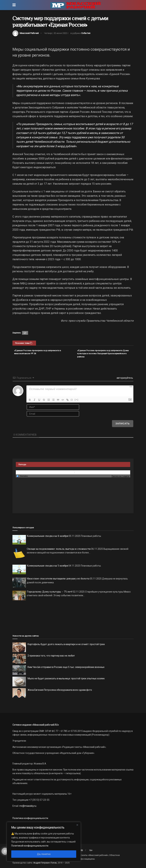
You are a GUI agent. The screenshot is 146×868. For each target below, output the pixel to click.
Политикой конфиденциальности (30, 846)
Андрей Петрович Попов (45, 863)
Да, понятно (44, 854)
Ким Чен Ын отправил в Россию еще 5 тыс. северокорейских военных (66, 667)
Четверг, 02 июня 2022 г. (57, 33)
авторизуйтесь (125, 378)
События (86, 33)
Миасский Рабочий (29, 33)
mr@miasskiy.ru (28, 806)
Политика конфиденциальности (30, 818)
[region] (44, 842)
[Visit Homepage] (76, 5)
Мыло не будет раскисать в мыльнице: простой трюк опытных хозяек (66, 678)
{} (72, 400)
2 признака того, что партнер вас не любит (51, 656)
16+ (91, 850)
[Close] (77, 825)
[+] (77, 400)
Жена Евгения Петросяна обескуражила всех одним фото (60, 690)
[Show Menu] (14, 5)
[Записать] (123, 424)
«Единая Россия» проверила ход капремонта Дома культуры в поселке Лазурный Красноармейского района (103, 353)
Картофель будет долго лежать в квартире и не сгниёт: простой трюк (66, 644)
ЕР (25, 333)
